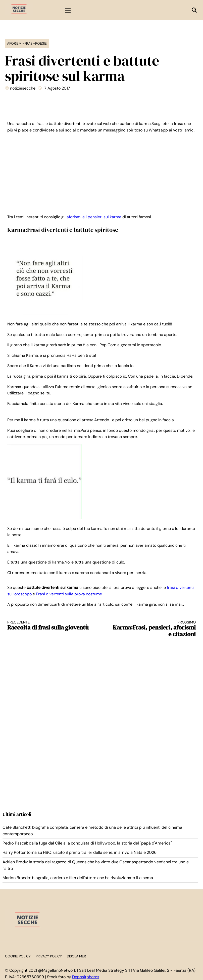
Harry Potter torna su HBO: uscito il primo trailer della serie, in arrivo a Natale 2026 (80, 852)
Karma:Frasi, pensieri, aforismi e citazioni (154, 629)
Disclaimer (76, 956)
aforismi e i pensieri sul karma (94, 217)
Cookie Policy (18, 956)
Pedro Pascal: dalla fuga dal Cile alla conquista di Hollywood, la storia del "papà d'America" (87, 843)
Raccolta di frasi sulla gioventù (50, 626)
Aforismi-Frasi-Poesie (27, 43)
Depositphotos (86, 977)
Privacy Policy (49, 956)
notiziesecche (23, 88)
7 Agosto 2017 (57, 88)
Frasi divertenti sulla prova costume (69, 594)
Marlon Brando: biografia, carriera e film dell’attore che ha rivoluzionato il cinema (78, 878)
